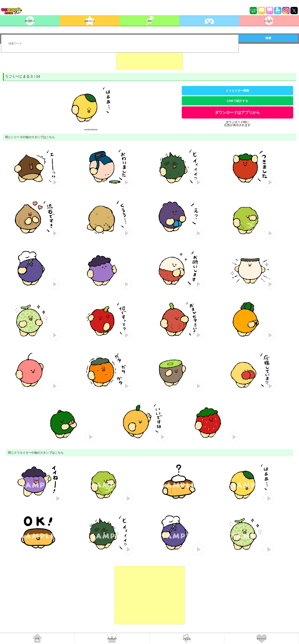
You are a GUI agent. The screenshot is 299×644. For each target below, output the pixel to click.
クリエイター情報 (237, 91)
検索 (268, 38)
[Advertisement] (150, 59)
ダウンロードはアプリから (237, 112)
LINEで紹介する (237, 101)
